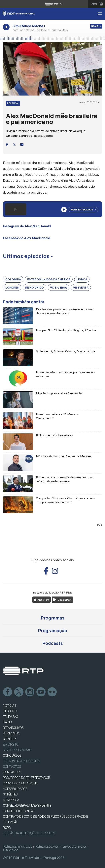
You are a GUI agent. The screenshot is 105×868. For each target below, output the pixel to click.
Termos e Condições (74, 847)
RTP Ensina (11, 733)
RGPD (7, 828)
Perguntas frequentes (21, 761)
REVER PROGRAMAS (17, 750)
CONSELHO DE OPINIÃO (19, 811)
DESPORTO (11, 711)
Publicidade (11, 850)
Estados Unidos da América (49, 279)
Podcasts (53, 643)
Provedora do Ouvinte (21, 783)
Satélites (10, 794)
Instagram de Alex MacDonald (27, 226)
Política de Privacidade (17, 847)
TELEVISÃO (11, 717)
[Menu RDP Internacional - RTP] (101, 14)
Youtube (41, 692)
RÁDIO (7, 722)
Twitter (19, 692)
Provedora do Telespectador (27, 778)
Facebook (8, 692)
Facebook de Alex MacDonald (27, 238)
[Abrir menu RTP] (53, 4)
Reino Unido (35, 287)
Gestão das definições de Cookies (29, 833)
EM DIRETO (11, 744)
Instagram (30, 692)
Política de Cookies (47, 847)
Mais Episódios (83, 209)
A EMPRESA (11, 800)
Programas (53, 618)
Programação (53, 631)
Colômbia (13, 279)
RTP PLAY (10, 739)
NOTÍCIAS (10, 705)
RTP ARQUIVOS (13, 728)
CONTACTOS (12, 772)
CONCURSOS (12, 755)
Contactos (12, 767)
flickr (52, 692)
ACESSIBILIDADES (15, 789)
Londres (12, 287)
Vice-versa (58, 287)
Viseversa (81, 287)
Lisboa (82, 279)
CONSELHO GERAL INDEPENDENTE (27, 805)
